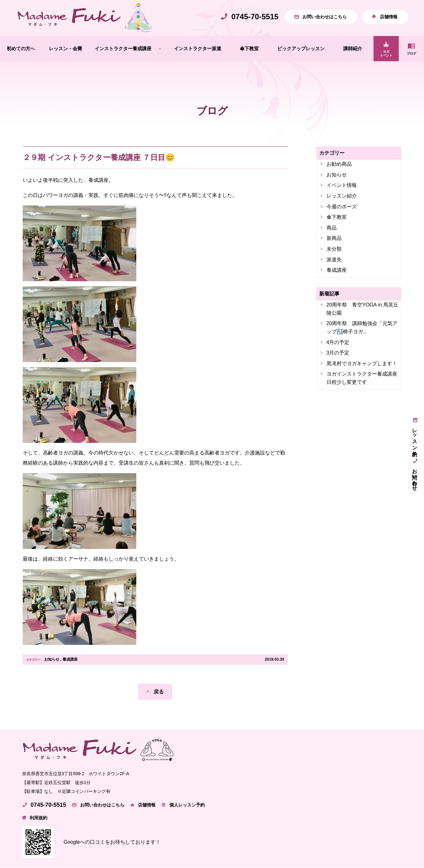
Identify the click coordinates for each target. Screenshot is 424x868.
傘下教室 (337, 217)
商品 (332, 228)
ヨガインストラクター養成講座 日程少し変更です (363, 378)
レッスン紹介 (342, 196)
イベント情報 (342, 185)
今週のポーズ (342, 207)
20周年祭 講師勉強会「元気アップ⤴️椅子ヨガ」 (362, 328)
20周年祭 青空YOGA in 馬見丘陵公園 (363, 309)
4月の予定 (338, 342)
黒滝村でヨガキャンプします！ (362, 363)
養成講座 (70, 659)
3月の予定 (338, 353)
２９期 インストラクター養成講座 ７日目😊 (99, 157)
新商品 (334, 238)
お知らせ (52, 659)
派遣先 (334, 260)
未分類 (334, 249)
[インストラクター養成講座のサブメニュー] (160, 49)
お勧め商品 (339, 164)
